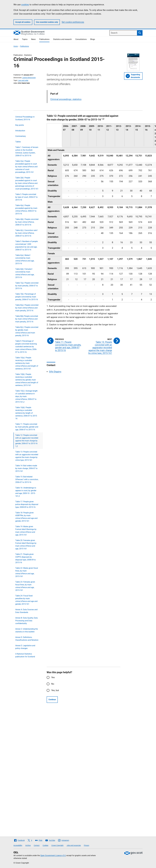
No (53, 684)
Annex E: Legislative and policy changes (25, 647)
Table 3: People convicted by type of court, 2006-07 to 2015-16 (26, 197)
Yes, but (55, 690)
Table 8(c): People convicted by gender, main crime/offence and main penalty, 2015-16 (27, 331)
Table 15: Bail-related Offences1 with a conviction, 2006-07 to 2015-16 (27, 479)
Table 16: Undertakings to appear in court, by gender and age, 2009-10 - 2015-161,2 (26, 492)
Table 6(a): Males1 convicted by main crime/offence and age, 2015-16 (25, 259)
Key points (20, 125)
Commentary (21, 136)
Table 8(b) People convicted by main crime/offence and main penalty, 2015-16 (27, 319)
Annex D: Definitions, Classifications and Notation (27, 639)
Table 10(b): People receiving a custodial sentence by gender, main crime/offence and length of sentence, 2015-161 (27, 380)
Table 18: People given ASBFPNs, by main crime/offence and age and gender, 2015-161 (26, 517)
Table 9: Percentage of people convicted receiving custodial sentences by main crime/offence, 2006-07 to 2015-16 (26, 347)
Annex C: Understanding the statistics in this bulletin (27, 630)
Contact (37, 845)
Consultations (81, 39)
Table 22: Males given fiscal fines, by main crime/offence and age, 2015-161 (27, 572)
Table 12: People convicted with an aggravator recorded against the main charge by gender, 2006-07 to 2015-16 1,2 (27, 441)
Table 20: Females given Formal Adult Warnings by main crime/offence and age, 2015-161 (26, 545)
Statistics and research (62, 39)
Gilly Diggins (55, 372)
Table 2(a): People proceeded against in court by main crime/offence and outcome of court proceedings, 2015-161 (26, 167)
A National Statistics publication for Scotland (25, 655)
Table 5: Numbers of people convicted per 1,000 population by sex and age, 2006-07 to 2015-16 (26, 246)
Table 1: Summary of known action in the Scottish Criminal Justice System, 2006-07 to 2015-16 (27, 151)
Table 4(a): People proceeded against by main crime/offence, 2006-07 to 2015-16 (26, 210)
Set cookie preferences (73, 22)
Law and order (23, 80)
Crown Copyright (57, 845)
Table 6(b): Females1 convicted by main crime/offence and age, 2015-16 (25, 273)
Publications (44, 39)
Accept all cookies (23, 22)
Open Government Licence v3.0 (53, 855)
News (33, 39)
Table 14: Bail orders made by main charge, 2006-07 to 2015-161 (26, 468)
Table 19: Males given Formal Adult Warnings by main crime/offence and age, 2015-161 (26, 531)
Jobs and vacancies (74, 845)
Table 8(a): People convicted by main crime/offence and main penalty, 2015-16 (27, 308)
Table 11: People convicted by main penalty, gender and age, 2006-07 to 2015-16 (27, 427)
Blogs (93, 39)
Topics (25, 39)
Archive (28, 845)
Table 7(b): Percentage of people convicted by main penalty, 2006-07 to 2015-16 (27, 297)
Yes (53, 677)
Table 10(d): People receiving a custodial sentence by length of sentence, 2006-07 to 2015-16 (26, 413)
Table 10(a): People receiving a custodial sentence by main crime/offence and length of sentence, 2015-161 (27, 363)
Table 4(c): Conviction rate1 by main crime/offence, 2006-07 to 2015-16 (26, 233)
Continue (52, 700)
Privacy (87, 845)
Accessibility (18, 845)
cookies (25, 5)
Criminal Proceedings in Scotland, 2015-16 (25, 118)
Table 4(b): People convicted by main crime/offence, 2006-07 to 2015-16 (27, 222)
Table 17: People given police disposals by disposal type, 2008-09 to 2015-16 (27, 504)
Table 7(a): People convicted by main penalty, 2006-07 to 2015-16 (27, 286)
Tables (18, 142)
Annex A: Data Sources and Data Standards (26, 611)
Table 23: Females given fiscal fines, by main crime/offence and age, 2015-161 (25, 586)
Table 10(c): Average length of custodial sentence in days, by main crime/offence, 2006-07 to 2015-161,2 (26, 396)
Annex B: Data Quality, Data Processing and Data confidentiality (26, 621)
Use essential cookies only (47, 22)
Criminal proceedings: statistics (66, 99)
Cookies (45, 845)
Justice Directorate (29, 78)
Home (16, 46)
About (16, 39)
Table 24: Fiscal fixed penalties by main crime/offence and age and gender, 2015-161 (26, 600)
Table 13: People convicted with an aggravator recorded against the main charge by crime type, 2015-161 (27, 456)
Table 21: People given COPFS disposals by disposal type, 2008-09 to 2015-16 (26, 558)
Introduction (20, 131)
